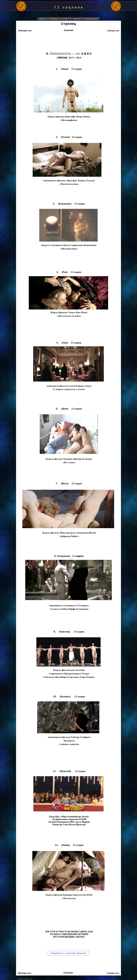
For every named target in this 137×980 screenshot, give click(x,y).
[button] (66, 19)
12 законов (68, 7)
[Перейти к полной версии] (68, 953)
